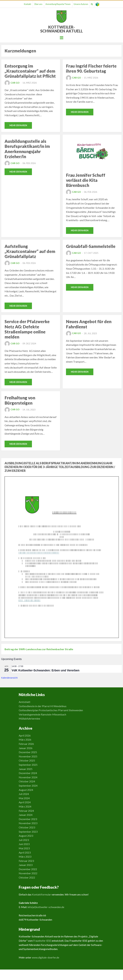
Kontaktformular (41, 894)
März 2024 (25, 806)
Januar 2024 (26, 815)
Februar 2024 (26, 811)
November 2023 (28, 823)
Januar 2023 (26, 865)
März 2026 (25, 740)
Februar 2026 (26, 744)
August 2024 (26, 790)
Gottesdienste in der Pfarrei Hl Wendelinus (43, 706)
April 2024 (25, 802)
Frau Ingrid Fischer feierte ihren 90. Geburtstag (91, 68)
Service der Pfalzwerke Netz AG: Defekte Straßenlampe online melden (27, 329)
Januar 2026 (26, 748)
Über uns (38, 4)
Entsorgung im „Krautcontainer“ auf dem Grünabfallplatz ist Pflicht (30, 71)
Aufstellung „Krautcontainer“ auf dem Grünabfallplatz (30, 251)
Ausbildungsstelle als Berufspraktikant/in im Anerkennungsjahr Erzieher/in (27, 149)
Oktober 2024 (27, 781)
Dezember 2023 (28, 819)
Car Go (12, 83)
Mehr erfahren (18, 125)
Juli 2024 (24, 794)
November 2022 (28, 873)
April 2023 (25, 852)
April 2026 (25, 735)
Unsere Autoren (81, 4)
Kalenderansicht (9, 678)
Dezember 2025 (28, 752)
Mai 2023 (24, 848)
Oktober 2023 (27, 827)
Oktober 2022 (27, 877)
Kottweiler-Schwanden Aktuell (61, 29)
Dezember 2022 (28, 869)
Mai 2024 (24, 798)
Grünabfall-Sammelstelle (91, 246)
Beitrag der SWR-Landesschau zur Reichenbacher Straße (39, 649)
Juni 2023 (24, 844)
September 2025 (28, 765)
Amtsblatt (25, 702)
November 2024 (28, 777)
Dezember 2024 (28, 773)
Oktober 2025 (27, 760)
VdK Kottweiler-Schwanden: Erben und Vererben (46, 670)
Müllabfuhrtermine (29, 718)
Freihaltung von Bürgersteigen (20, 400)
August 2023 (26, 836)
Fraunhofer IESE (42, 941)
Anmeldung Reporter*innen (58, 4)
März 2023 (25, 857)
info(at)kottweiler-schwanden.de (46, 907)
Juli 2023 (24, 840)
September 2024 (28, 786)
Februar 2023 (26, 861)
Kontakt (28, 4)
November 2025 (28, 756)
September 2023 (28, 832)
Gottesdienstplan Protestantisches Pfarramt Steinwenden (51, 710)
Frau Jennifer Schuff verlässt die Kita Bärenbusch (86, 180)
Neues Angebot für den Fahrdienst (89, 324)
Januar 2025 (26, 769)
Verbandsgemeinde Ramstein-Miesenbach (42, 714)
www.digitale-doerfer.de (45, 957)
